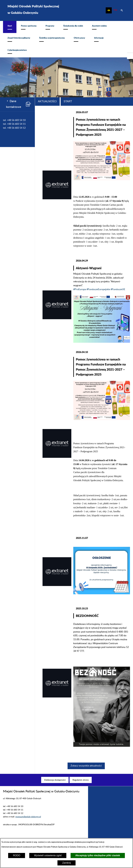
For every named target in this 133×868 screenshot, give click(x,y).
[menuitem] (10, 27)
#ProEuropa (80, 289)
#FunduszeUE (118, 289)
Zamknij (66, 863)
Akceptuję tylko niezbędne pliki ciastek (98, 855)
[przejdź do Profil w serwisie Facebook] (130, 56)
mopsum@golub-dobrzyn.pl (28, 817)
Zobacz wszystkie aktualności (86, 766)
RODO (17, 855)
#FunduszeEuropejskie (98, 289)
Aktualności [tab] (47, 101)
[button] (109, 10)
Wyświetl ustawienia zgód (48, 855)
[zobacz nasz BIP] (115, 10)
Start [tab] (68, 101)
